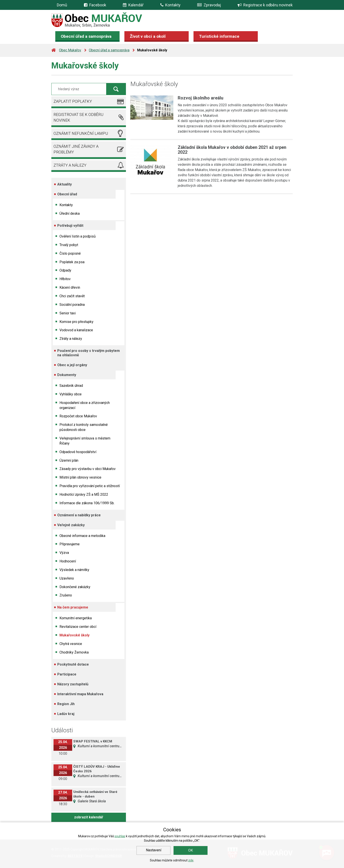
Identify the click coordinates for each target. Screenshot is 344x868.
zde (191, 860)
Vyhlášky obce (71, 394)
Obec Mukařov (70, 50)
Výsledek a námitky (74, 570)
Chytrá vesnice (71, 644)
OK (191, 850)
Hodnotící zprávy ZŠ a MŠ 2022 (84, 494)
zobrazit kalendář (89, 817)
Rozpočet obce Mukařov (78, 416)
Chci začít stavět (72, 296)
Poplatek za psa (72, 262)
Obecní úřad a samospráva (86, 36)
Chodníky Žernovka (74, 652)
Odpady (65, 270)
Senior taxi (68, 313)
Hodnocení (68, 561)
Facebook (98, 5)
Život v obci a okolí (148, 36)
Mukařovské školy (74, 635)
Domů (62, 5)
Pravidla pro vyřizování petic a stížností (90, 486)
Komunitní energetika (76, 618)
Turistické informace (219, 36)
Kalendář (133, 5)
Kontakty (170, 5)
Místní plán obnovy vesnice (80, 477)
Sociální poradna (72, 305)
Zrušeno (66, 595)
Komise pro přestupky (76, 322)
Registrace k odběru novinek (265, 5)
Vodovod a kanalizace (76, 330)
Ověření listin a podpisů (78, 236)
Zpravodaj (209, 5)
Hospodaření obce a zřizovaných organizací (85, 405)
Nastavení (154, 850)
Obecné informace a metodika (82, 536)
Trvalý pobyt (69, 245)
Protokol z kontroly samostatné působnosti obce (84, 427)
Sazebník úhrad (71, 386)
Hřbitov (65, 279)
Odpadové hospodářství (78, 452)
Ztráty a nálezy (71, 339)
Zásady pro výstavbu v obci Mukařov (88, 469)
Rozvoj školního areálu (201, 98)
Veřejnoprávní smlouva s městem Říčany (85, 441)
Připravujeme (70, 544)
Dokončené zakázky (75, 587)
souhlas (120, 836)
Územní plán (69, 460)
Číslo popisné (70, 253)
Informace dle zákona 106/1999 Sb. (87, 503)
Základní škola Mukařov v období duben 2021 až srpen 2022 (232, 150)
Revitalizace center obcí (78, 627)
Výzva (64, 553)
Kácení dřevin (70, 287)
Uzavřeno (67, 578)
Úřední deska (70, 213)
